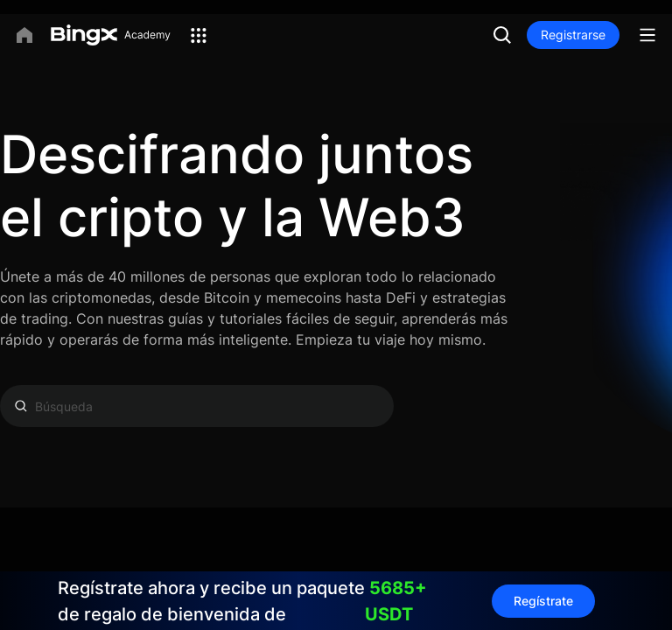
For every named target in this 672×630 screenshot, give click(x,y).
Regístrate (543, 601)
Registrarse (573, 35)
